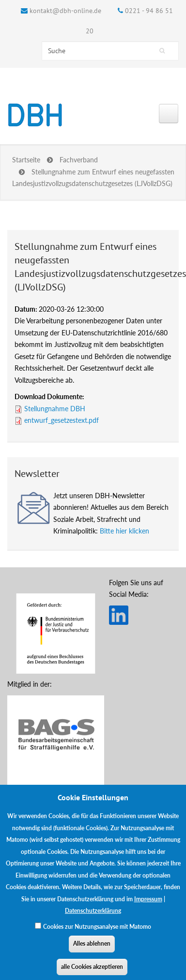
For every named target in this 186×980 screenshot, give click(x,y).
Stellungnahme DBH (55, 409)
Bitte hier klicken (124, 531)
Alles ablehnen (92, 952)
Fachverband (79, 160)
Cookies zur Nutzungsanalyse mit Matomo (97, 934)
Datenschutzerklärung (93, 919)
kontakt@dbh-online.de (65, 11)
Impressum (148, 907)
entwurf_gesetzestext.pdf (62, 420)
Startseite (26, 160)
